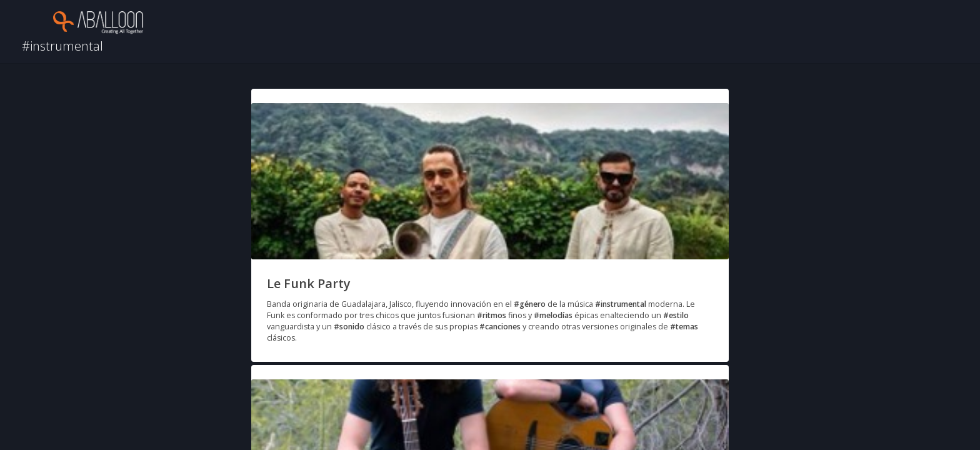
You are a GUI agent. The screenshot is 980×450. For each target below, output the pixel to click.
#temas (684, 327)
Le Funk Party (309, 283)
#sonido (349, 327)
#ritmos (492, 315)
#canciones (500, 327)
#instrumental (621, 304)
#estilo (676, 315)
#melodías (553, 315)
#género (530, 304)
